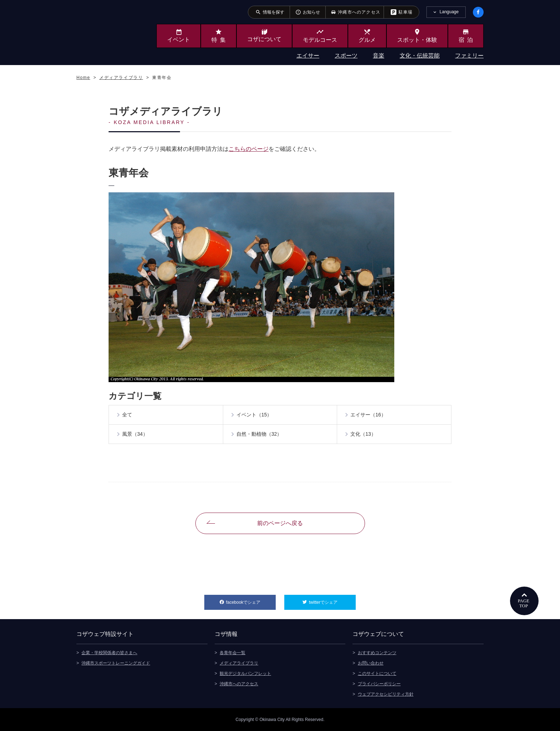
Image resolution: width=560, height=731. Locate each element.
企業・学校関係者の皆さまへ (109, 653)
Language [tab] (449, 12)
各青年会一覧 (232, 653)
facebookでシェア (251, 600)
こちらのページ (249, 149)
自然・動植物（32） (259, 434)
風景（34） (135, 434)
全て (127, 415)
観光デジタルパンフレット (245, 673)
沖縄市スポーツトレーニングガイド (116, 663)
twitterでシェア (332, 600)
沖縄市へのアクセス (239, 684)
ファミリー (469, 56)
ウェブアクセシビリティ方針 (386, 694)
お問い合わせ (371, 663)
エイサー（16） (368, 415)
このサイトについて (377, 673)
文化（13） (363, 434)
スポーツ (346, 56)
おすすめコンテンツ (377, 653)
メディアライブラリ (239, 663)
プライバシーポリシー (379, 684)
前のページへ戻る (280, 523)
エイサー (308, 56)
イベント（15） (254, 415)
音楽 (379, 56)
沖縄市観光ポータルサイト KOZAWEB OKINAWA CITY (106, 31)
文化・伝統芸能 (420, 56)
